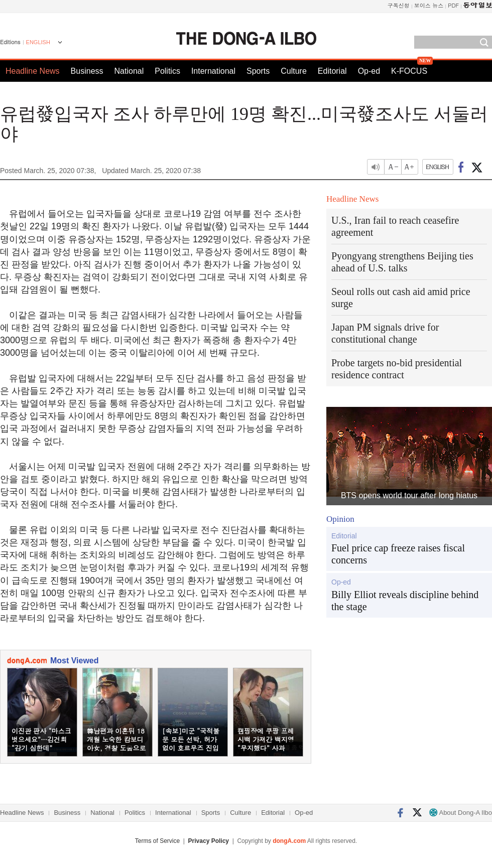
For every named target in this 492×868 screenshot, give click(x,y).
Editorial (332, 71)
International (213, 71)
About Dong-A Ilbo (461, 813)
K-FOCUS (409, 71)
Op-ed (369, 71)
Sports (258, 71)
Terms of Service (157, 841)
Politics (167, 71)
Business (87, 71)
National (129, 71)
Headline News (33, 71)
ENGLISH (38, 42)
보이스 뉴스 (429, 5)
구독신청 (399, 5)
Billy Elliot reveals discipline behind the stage (405, 601)
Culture (294, 71)
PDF (453, 5)
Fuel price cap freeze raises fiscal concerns (398, 554)
